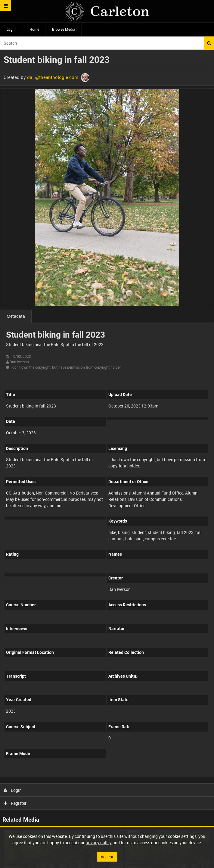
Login (13, 790)
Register (15, 803)
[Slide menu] (6, 6)
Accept (107, 857)
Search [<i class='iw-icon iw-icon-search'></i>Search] (209, 43)
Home (34, 29)
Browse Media (64, 29)
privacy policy (99, 843)
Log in (12, 29)
